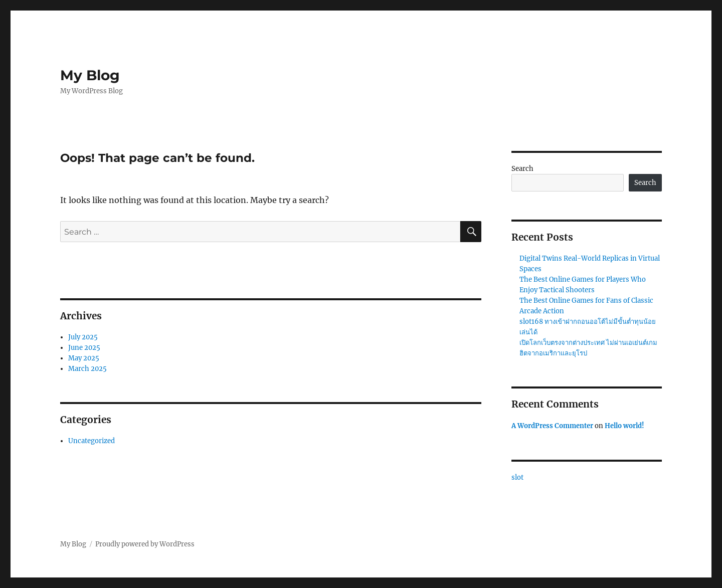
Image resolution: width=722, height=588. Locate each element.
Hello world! (624, 426)
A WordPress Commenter (552, 426)
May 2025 (84, 358)
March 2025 (87, 369)
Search (522, 169)
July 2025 (83, 337)
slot (517, 477)
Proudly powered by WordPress (145, 544)
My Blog (90, 75)
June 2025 (84, 348)
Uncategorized (92, 441)
